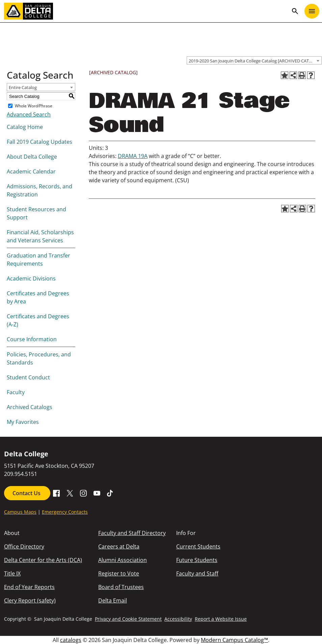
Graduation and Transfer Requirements (38, 260)
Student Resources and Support (36, 213)
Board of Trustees (121, 587)
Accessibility (178, 619)
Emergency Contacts (65, 512)
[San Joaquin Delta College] (146, 11)
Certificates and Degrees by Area (38, 297)
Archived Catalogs (30, 407)
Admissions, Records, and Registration (39, 190)
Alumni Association (123, 560)
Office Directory (24, 546)
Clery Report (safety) (30, 600)
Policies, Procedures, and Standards (39, 358)
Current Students (198, 546)
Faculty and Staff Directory (132, 533)
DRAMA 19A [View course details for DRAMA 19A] (133, 156)
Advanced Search (29, 114)
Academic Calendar (31, 171)
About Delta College (32, 157)
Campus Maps (20, 512)
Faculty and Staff (197, 573)
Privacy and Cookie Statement (128, 619)
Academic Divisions (31, 278)
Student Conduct (28, 377)
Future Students (197, 560)
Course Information (32, 339)
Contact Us (27, 493)
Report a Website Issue (221, 619)
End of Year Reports (29, 587)
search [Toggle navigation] (295, 11)
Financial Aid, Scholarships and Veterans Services (40, 236)
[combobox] (254, 60)
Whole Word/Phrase (34, 106)
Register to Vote (119, 573)
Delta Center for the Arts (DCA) (43, 560)
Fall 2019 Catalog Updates (39, 142)
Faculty (16, 392)
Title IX (12, 573)
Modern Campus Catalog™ (234, 640)
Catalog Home (25, 127)
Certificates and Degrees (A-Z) (38, 320)
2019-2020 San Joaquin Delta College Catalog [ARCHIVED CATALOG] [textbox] (255, 61)
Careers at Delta (119, 546)
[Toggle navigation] (312, 11)
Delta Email (113, 600)
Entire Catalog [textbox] (23, 87)
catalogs (71, 640)
